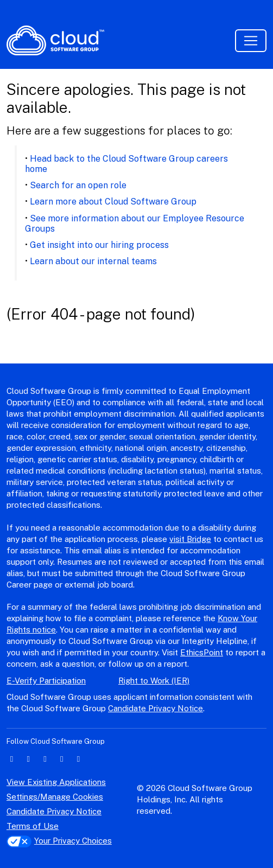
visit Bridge (190, 539)
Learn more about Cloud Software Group (113, 202)
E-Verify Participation (46, 681)
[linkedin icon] (12, 759)
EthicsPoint (202, 652)
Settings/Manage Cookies (55, 797)
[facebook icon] (45, 759)
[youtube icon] (78, 759)
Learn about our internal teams (93, 261)
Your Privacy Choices (59, 841)
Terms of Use (33, 826)
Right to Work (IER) (154, 681)
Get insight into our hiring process (99, 245)
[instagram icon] (62, 759)
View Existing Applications (56, 782)
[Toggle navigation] (251, 41)
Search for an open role (78, 185)
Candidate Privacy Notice (155, 708)
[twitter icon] (28, 759)
